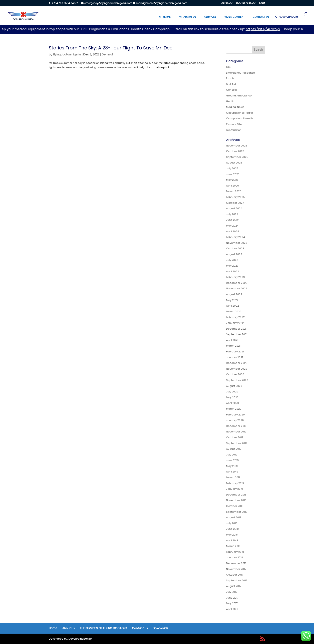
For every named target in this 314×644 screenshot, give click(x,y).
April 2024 (233, 231)
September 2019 (237, 443)
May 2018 (232, 535)
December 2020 (237, 363)
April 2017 (232, 609)
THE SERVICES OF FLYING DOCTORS (103, 628)
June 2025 (233, 174)
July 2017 (232, 592)
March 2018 (233, 546)
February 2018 (235, 552)
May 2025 (232, 180)
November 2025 (237, 146)
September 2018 (237, 512)
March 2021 (233, 346)
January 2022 (235, 323)
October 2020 (235, 374)
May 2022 (232, 300)
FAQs (262, 3)
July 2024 (232, 214)
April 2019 (232, 472)
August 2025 (234, 163)
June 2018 (232, 529)
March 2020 (234, 409)
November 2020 (237, 369)
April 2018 (232, 540)
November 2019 (236, 432)
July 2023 (232, 260)
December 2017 (236, 563)
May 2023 (232, 266)
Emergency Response (241, 73)
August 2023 (234, 254)
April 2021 (232, 340)
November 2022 (237, 288)
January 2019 (234, 489)
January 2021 (234, 357)
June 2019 (232, 460)
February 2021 (235, 352)
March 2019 (233, 477)
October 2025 (235, 151)
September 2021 (237, 334)
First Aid (231, 84)
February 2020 (235, 415)
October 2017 (235, 575)
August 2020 (234, 386)
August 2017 (234, 586)
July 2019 (232, 455)
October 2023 (235, 248)
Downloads (160, 628)
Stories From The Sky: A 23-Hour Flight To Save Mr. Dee (111, 48)
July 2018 (232, 523)
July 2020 (232, 392)
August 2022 (234, 294)
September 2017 (237, 580)
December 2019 (236, 426)
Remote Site (234, 124)
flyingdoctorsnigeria (67, 54)
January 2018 (234, 557)
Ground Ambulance (239, 96)
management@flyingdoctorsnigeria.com (162, 3)
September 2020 (237, 380)
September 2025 (237, 157)
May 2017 (232, 603)
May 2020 (232, 397)
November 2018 (236, 500)
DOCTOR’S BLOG (246, 3)
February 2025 (235, 197)
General (107, 54)
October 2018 (235, 506)
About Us (68, 628)
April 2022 (232, 306)
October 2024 (235, 203)
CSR (229, 67)
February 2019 (235, 483)
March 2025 (234, 191)
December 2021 (236, 329)
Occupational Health (240, 113)
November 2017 (236, 569)
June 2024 (233, 220)
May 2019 (232, 466)
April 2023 (232, 271)
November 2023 (237, 243)
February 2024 (235, 237)
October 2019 (235, 437)
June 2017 (232, 598)
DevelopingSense (80, 639)
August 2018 (234, 517)
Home (53, 628)
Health (230, 101)
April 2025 (232, 186)
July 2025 (232, 168)
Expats (230, 78)
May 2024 (232, 226)
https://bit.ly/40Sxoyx (265, 29)
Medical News (235, 107)
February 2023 (235, 277)
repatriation (234, 130)
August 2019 (234, 449)
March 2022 (234, 311)
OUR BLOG (226, 3)
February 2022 (235, 317)
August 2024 (234, 208)
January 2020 (235, 420)
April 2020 (232, 403)
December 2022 (237, 283)
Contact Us (140, 628)
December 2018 (236, 495)
